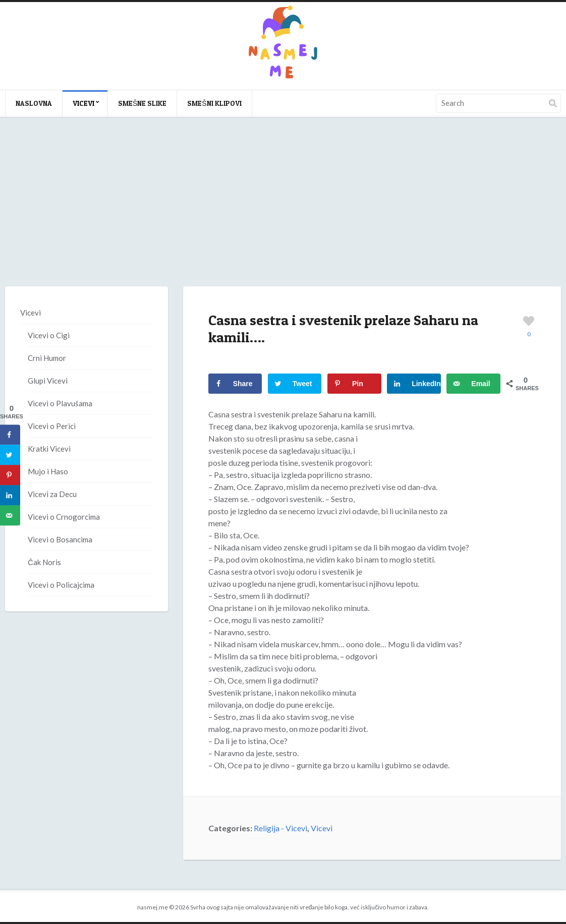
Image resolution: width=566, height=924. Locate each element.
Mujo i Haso (48, 471)
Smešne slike (142, 103)
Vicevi (83, 103)
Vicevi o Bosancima (60, 539)
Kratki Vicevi (49, 449)
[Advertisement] (283, 212)
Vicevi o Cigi (49, 335)
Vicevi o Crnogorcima (64, 517)
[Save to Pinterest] (354, 384)
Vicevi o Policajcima (61, 585)
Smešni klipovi (214, 103)
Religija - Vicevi (280, 828)
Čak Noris (44, 562)
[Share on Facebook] (235, 384)
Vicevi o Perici (52, 426)
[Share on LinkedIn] (414, 384)
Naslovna (34, 103)
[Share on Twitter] (295, 384)
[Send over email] (473, 384)
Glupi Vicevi (48, 381)
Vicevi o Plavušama (60, 403)
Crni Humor (47, 358)
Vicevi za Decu (52, 494)
